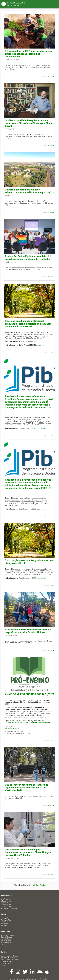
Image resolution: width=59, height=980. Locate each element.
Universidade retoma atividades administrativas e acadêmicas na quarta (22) (29, 191)
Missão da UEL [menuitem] (6, 899)
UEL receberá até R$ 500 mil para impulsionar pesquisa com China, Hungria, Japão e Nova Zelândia (28, 852)
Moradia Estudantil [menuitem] (8, 935)
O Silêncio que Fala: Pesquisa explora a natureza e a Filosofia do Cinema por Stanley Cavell (29, 123)
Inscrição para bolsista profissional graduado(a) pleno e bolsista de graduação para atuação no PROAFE (28, 324)
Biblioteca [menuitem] (4, 924)
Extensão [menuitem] (4, 922)
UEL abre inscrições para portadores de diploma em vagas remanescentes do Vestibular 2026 (27, 788)
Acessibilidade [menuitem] (6, 941)
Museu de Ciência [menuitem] (7, 961)
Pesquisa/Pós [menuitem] (6, 920)
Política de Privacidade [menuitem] (9, 908)
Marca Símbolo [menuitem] (6, 907)
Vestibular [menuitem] (4, 926)
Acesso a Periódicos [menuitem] (8, 958)
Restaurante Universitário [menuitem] (10, 960)
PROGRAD (51, 352)
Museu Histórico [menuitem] (7, 963)
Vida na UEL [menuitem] (5, 903)
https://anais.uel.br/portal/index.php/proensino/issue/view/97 (28, 722)
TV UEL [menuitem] (3, 944)
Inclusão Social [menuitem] (6, 939)
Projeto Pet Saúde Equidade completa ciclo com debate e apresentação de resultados (29, 258)
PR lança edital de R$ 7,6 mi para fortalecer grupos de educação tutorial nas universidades (29, 54)
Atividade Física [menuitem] (6, 943)
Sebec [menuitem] (3, 965)
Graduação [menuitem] (5, 918)
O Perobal (51, 76)
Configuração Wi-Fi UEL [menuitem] (9, 956)
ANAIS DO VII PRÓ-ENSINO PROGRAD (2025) (29, 694)
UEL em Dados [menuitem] (6, 901)
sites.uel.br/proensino (13, 728)
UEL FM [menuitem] (4, 946)
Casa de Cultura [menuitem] (7, 937)
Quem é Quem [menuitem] (6, 905)
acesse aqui (42, 345)
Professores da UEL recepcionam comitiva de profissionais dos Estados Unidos (28, 631)
